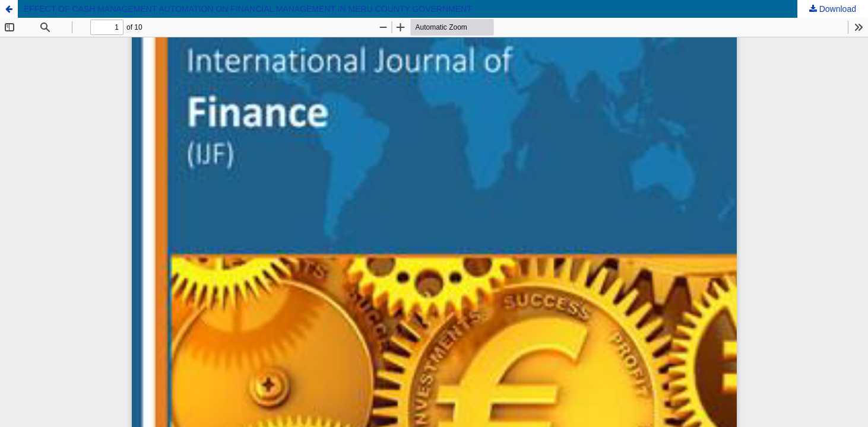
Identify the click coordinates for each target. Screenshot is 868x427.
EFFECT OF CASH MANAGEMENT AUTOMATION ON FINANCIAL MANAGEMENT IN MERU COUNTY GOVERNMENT (248, 9)
